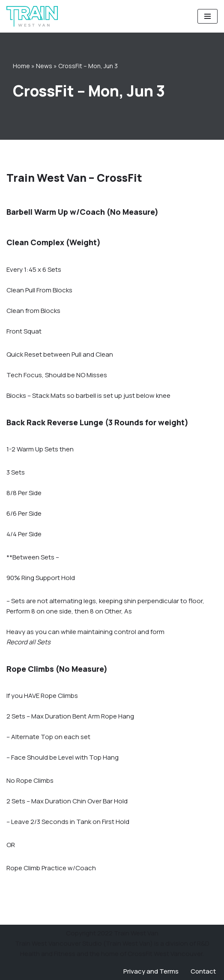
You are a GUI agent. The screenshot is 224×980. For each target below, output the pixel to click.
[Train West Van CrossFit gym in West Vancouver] (32, 16)
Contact (203, 971)
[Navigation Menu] (208, 16)
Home (21, 66)
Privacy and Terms (151, 971)
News (44, 66)
